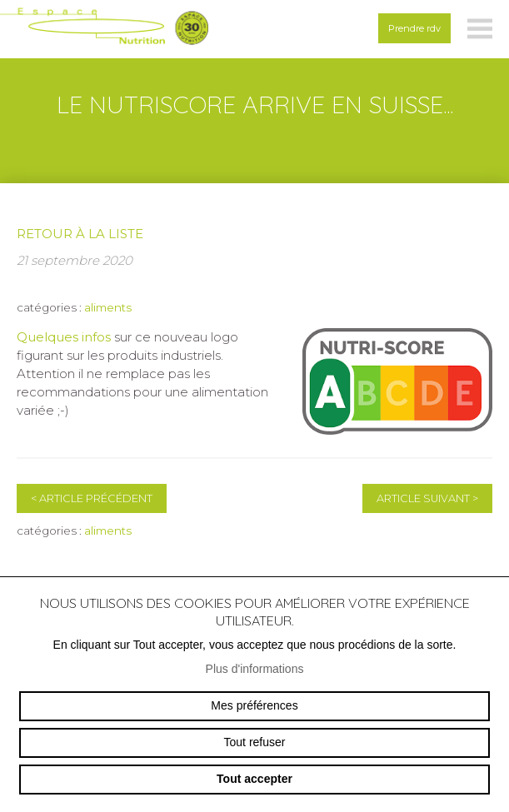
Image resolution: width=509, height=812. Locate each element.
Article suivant (427, 498)
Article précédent (92, 498)
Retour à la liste (80, 234)
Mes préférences (254, 705)
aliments (108, 307)
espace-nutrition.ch (104, 29)
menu (480, 29)
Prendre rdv (414, 28)
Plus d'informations (255, 669)
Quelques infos (64, 337)
